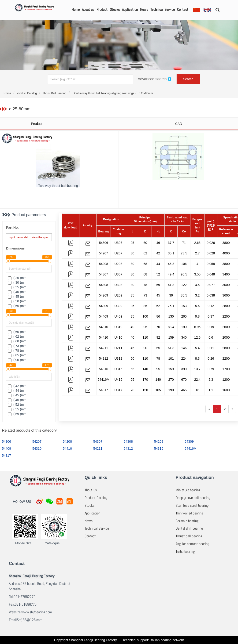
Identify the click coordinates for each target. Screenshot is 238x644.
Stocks (115, 9)
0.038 (211, 295)
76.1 (171, 306)
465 (184, 390)
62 (145, 253)
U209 (118, 295)
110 (145, 337)
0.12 (211, 306)
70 (158, 327)
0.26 (211, 358)
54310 (103, 327)
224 (184, 358)
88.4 (171, 327)
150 (145, 390)
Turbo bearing (185, 552)
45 (158, 295)
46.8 (171, 264)
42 (158, 253)
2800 (226, 306)
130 (171, 316)
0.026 (211, 243)
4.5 (197, 285)
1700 (226, 369)
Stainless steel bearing (192, 505)
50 (132, 358)
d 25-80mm (146, 93)
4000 (226, 253)
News (144, 9)
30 (132, 253)
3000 (226, 285)
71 (184, 243)
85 (145, 306)
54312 (103, 358)
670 (184, 380)
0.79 (211, 369)
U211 (118, 348)
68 (145, 264)
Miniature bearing (188, 490)
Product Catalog (27, 93)
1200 (226, 380)
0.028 (211, 253)
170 (145, 380)
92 (158, 337)
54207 (103, 253)
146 (184, 348)
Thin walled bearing (189, 513)
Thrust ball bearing (189, 536)
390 (184, 369)
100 (145, 316)
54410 (103, 337)
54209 (103, 295)
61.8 (171, 285)
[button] (216, 10)
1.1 (211, 390)
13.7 (197, 369)
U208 (118, 264)
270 (171, 380)
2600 (226, 327)
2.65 (197, 243)
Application (130, 9)
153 (184, 306)
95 (145, 327)
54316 (103, 369)
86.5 (184, 295)
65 (132, 369)
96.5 (184, 274)
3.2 (197, 295)
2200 (226, 316)
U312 (118, 358)
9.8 (197, 316)
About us (88, 9)
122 (184, 285)
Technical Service (163, 9)
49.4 (171, 274)
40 (132, 327)
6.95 (197, 327)
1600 (226, 390)
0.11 (211, 348)
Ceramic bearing (187, 521)
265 (184, 316)
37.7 (171, 243)
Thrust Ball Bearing (54, 93)
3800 (226, 243)
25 (132, 243)
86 (158, 316)
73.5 (184, 253)
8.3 (197, 358)
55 (158, 348)
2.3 (211, 380)
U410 (118, 337)
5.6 (197, 306)
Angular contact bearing (192, 544)
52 (158, 274)
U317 (118, 390)
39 (171, 295)
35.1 (171, 253)
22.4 (197, 380)
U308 (118, 285)
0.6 (211, 337)
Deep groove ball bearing (193, 498)
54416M (104, 380)
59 (158, 285)
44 (158, 264)
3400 (226, 274)
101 (171, 358)
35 (132, 295)
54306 (103, 243)
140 (145, 369)
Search (188, 79)
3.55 (197, 274)
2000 (226, 337)
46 (158, 243)
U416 (118, 380)
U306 (118, 243)
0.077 (211, 285)
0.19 (211, 327)
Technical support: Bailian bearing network (153, 640)
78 (145, 285)
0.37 (211, 316)
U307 (118, 274)
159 (171, 337)
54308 (103, 285)
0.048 (211, 274)
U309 (118, 306)
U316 (118, 369)
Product (102, 9)
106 (184, 264)
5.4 (197, 348)
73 (145, 295)
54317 (103, 390)
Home (76, 9)
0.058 (211, 264)
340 (184, 337)
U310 (118, 327)
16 (197, 390)
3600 (226, 295)
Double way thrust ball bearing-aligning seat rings (103, 93)
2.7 (197, 253)
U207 (118, 253)
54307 (103, 274)
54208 (103, 264)
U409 (118, 316)
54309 (103, 306)
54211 (103, 348)
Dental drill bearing (189, 528)
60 (145, 243)
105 (158, 390)
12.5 (197, 337)
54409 (103, 316)
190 (184, 327)
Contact (183, 9)
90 (145, 348)
